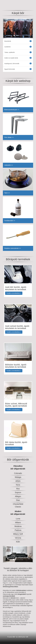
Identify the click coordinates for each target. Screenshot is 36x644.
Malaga (18, 477)
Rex (18, 489)
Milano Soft (18, 534)
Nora (18, 485)
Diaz (18, 500)
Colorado (18, 473)
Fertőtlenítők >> (10, 221)
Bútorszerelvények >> (12, 110)
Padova (18, 530)
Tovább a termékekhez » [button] (14, 293)
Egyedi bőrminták (18, 69)
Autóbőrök (18, 47)
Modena (18, 526)
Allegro (18, 496)
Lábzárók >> (9, 165)
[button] (5, 28)
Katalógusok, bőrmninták (18, 63)
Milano (18, 522)
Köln (18, 542)
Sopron (18, 492)
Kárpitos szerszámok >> (13, 248)
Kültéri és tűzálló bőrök (18, 58)
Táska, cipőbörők (18, 52)
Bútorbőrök (18, 41)
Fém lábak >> (9, 137)
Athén (18, 481)
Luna (18, 519)
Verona (18, 538)
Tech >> (7, 193)
